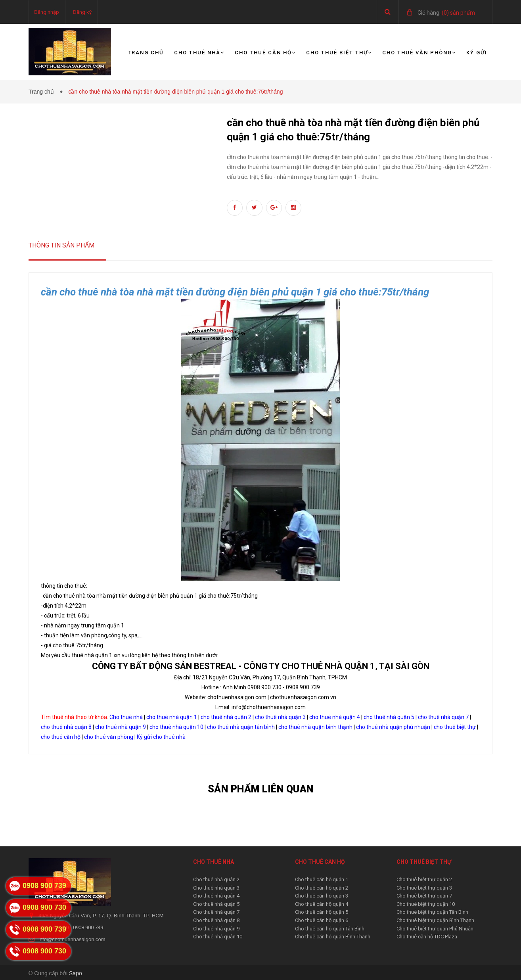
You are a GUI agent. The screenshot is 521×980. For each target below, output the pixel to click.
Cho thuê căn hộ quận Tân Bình (330, 929)
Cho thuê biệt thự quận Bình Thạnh (435, 920)
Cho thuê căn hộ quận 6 (322, 920)
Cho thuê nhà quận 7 (216, 912)
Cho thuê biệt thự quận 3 (424, 888)
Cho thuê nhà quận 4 (216, 896)
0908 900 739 (88, 927)
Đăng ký (82, 12)
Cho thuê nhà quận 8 (216, 920)
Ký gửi (477, 53)
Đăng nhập (47, 12)
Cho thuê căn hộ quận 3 (322, 896)
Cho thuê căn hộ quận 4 (322, 904)
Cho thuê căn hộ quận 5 (322, 912)
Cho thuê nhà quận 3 (216, 888)
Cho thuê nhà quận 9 (216, 929)
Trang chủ (146, 53)
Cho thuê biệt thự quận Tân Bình (432, 912)
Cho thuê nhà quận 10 (218, 937)
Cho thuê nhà (199, 53)
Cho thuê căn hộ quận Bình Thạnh (333, 937)
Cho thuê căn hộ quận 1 (322, 879)
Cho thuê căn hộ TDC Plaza (427, 937)
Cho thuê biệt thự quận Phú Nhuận (435, 929)
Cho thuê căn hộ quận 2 (322, 888)
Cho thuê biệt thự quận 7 (424, 896)
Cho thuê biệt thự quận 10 (426, 904)
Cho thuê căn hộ (265, 53)
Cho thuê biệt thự (339, 53)
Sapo (76, 973)
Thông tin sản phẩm (61, 245)
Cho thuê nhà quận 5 (216, 904)
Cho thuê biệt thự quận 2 (424, 879)
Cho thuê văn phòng (419, 53)
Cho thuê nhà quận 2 (216, 879)
